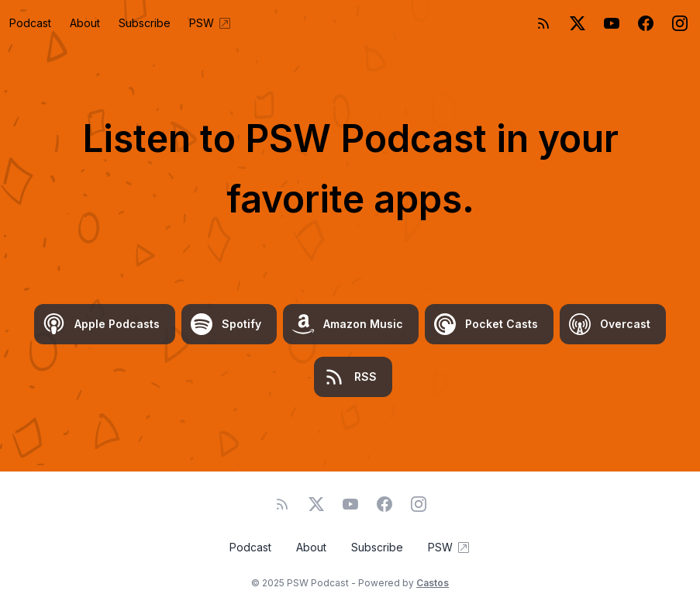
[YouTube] (612, 23)
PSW (211, 23)
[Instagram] (680, 23)
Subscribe (145, 23)
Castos (433, 583)
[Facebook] (646, 23)
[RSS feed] (543, 23)
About (85, 23)
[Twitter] (578, 23)
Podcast (30, 23)
